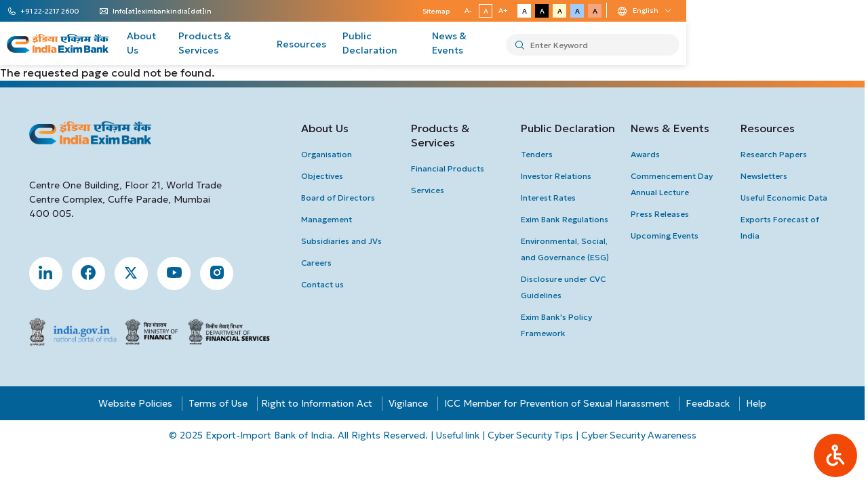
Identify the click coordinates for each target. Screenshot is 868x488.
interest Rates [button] (550, 198)
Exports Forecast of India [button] (782, 227)
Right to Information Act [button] (319, 404)
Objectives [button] (323, 176)
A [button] (643, 11)
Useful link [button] (458, 436)
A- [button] (626, 11)
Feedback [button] (710, 404)
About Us (217, 44)
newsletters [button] (766, 176)
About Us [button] (326, 128)
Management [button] (328, 219)
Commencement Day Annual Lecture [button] (674, 184)
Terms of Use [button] (220, 404)
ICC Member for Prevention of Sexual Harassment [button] (559, 404)
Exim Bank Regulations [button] (567, 219)
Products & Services (302, 44)
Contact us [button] (324, 284)
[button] (835, 455)
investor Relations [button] (558, 176)
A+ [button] (661, 11)
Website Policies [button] (137, 404)
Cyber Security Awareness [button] (642, 436)
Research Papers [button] (776, 154)
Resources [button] (770, 128)
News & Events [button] (672, 128)
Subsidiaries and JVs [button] (343, 241)
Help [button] (758, 404)
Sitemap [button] (594, 11)
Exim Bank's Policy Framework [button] (558, 325)
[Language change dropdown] (803, 11)
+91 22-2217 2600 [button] (66, 12)
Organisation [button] (328, 154)
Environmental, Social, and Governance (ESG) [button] (567, 249)
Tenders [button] (539, 154)
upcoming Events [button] (667, 236)
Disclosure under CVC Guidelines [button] (565, 287)
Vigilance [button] (410, 404)
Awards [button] (647, 154)
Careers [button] (318, 263)
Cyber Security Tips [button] (532, 436)
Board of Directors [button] (339, 198)
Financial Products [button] (449, 168)
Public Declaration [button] (570, 128)
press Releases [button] (662, 214)
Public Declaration (475, 44)
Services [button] (429, 190)
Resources (391, 44)
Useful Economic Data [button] (786, 198)
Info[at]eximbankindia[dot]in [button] (179, 12)
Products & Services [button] (442, 135)
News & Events (568, 44)
